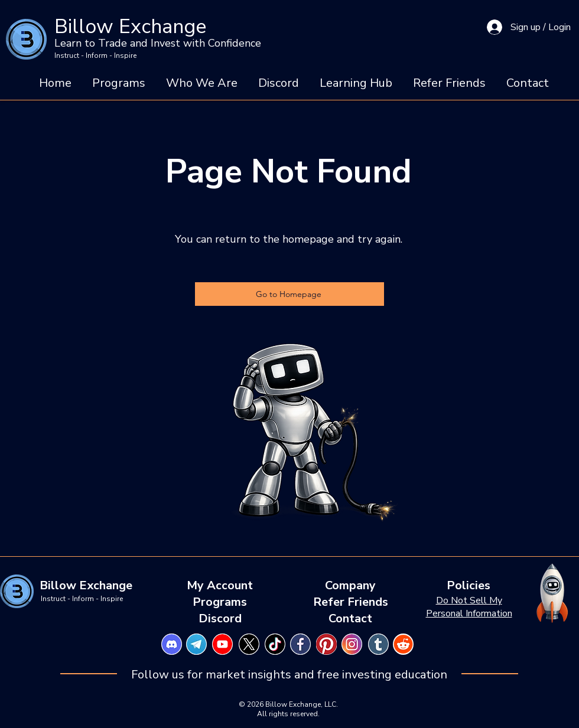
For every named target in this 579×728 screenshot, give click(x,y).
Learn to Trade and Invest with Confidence (158, 43)
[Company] (350, 586)
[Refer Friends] (350, 602)
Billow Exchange (130, 27)
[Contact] (350, 619)
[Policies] (469, 586)
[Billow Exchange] (86, 586)
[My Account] (220, 586)
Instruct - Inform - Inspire (95, 56)
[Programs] (220, 602)
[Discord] (220, 619)
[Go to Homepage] (289, 294)
